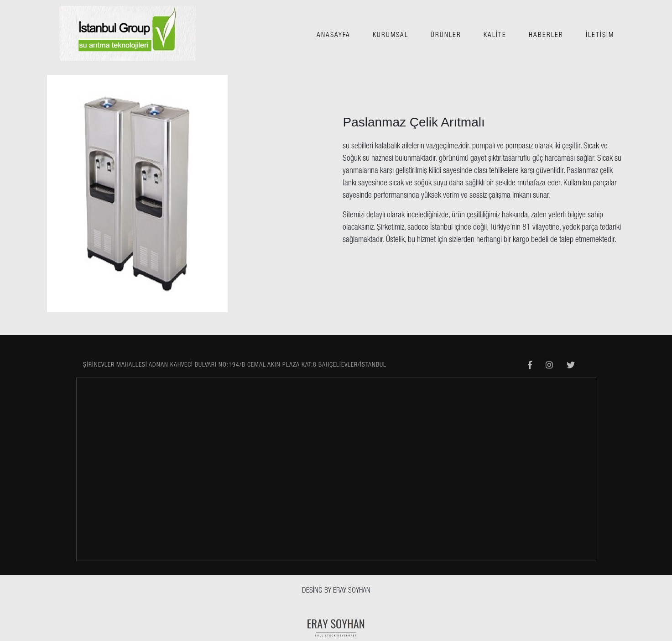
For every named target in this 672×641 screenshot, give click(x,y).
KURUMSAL (391, 35)
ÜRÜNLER (446, 35)
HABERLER (546, 35)
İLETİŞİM (600, 35)
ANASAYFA (333, 35)
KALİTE (495, 35)
